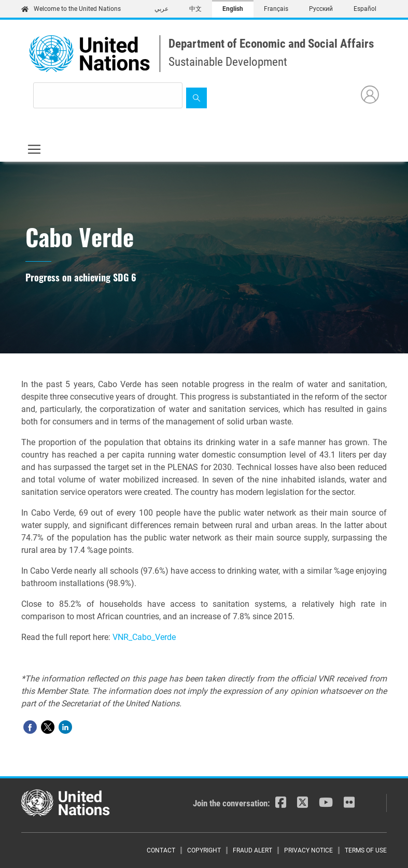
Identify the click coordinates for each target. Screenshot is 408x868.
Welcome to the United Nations (71, 9)
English (233, 9)
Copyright (204, 850)
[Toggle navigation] (34, 149)
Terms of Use (366, 850)
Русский (321, 9)
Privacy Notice (308, 850)
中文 (195, 9)
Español (365, 9)
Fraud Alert (252, 850)
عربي (161, 9)
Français (276, 9)
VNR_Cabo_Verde (144, 637)
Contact (161, 850)
